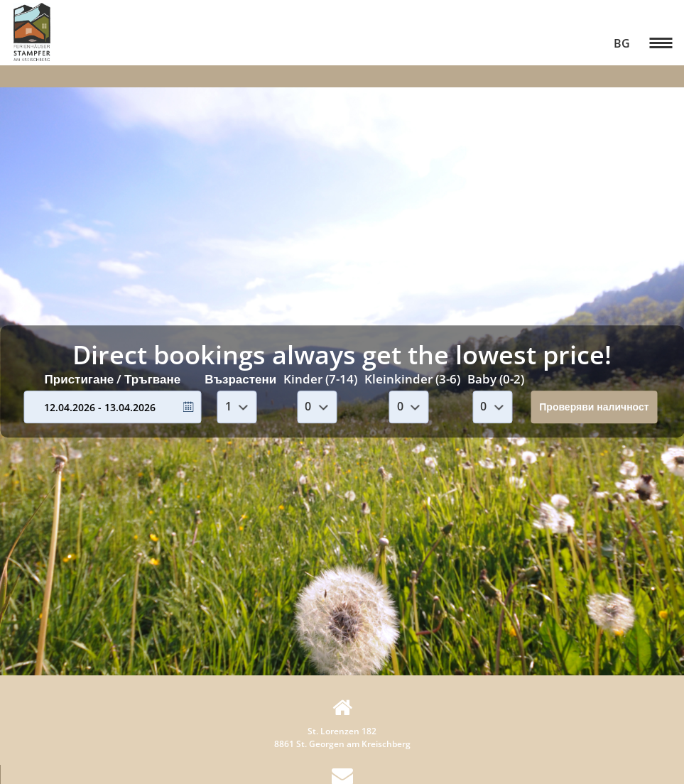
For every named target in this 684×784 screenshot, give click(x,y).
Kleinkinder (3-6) (412, 379)
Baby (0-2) (496, 379)
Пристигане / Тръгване (113, 379)
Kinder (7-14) (320, 379)
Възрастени (240, 379)
